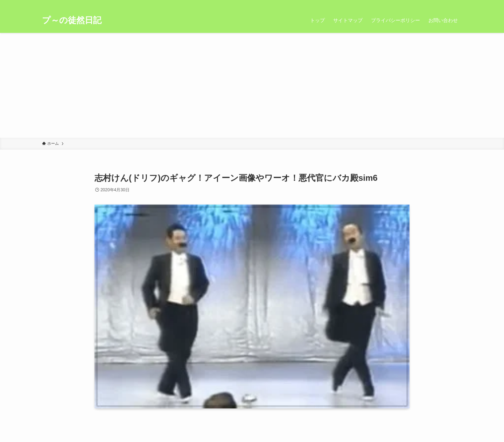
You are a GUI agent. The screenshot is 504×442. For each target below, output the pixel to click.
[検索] (457, 4)
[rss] (448, 4)
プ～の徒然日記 (72, 20)
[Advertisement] (252, 85)
